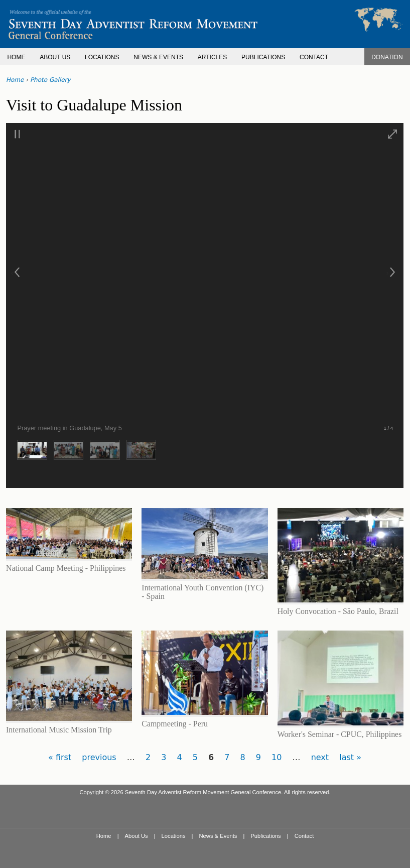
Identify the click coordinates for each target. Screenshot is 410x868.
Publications (265, 836)
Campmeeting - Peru (175, 724)
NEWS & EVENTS (158, 57)
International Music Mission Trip (59, 730)
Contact (304, 836)
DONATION (387, 57)
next (320, 757)
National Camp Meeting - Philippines (66, 568)
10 (277, 757)
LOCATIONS (102, 57)
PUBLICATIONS (263, 57)
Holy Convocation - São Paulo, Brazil (338, 611)
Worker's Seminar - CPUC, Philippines (340, 734)
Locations (174, 836)
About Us (136, 836)
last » (350, 757)
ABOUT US (55, 57)
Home (15, 80)
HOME (16, 57)
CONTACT (314, 57)
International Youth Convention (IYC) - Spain (202, 592)
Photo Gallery (50, 80)
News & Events (218, 836)
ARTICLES (212, 57)
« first (60, 757)
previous (99, 757)
